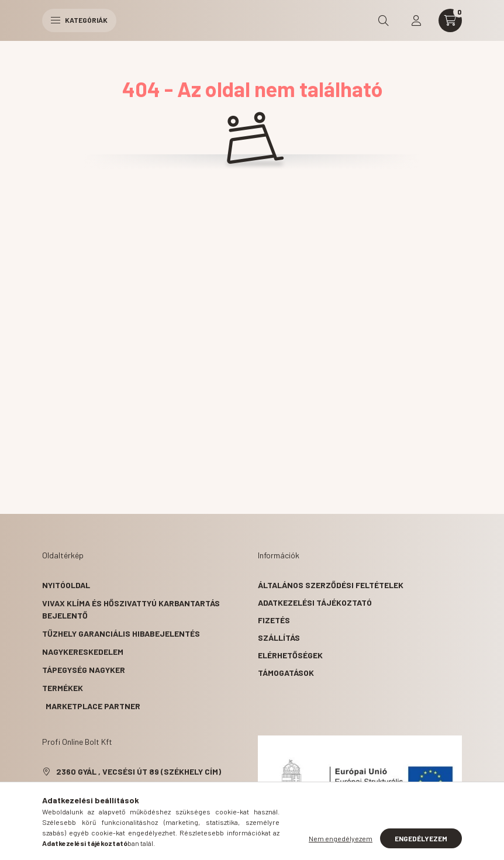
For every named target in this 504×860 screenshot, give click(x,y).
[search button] (384, 20)
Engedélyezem (421, 838)
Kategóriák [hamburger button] (79, 20)
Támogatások (286, 673)
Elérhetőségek (290, 655)
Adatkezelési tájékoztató (315, 602)
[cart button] (450, 20)
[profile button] (416, 20)
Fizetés (274, 620)
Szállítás (279, 638)
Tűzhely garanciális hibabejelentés (121, 633)
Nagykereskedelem (83, 652)
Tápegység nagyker (84, 670)
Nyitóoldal (66, 585)
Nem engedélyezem (341, 838)
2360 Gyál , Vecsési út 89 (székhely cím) (139, 771)
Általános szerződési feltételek (331, 585)
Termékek (63, 688)
